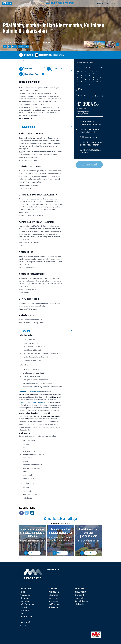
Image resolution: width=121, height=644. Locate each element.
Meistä (23, 592)
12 (85, 78)
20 (89, 80)
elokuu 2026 (89, 67)
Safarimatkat (79, 595)
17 (78, 80)
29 (85, 73)
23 (101, 80)
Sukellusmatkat (53, 607)
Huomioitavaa (25, 601)
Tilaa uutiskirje (25, 595)
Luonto (27, 46)
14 (93, 78)
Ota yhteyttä (25, 610)
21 (93, 80)
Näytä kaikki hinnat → (82, 108)
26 (85, 82)
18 (82, 80)
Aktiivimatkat (100, 3)
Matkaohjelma (46, 127)
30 (89, 73)
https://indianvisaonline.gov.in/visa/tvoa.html (32, 403)
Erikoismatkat (80, 604)
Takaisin (21, 61)
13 (89, 78)
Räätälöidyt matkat (27, 604)
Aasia (5, 46)
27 (78, 73)
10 (78, 78)
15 (97, 78)
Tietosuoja (24, 607)
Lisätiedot (46, 331)
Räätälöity (21, 46)
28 (82, 73)
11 (82, 78)
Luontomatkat (80, 598)
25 (82, 82)
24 (78, 82)
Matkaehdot (25, 598)
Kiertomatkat (111, 3)
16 (101, 78)
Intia (9, 46)
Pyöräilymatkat (53, 601)
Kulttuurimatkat (80, 592)
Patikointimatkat (54, 592)
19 (85, 80)
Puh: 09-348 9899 (26, 616)
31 (93, 73)
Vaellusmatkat (53, 595)
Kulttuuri (14, 46)
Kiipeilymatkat (53, 598)
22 (97, 80)
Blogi (22, 613)
